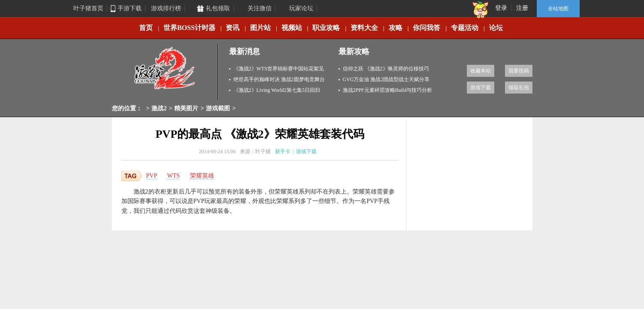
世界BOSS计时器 (189, 28)
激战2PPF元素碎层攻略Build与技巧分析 (388, 90)
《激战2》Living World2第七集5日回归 (277, 90)
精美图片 (186, 108)
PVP (152, 176)
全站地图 (558, 9)
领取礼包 (519, 88)
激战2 (159, 108)
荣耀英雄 (202, 176)
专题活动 (465, 28)
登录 (501, 8)
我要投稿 (519, 71)
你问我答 (426, 28)
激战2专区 (165, 72)
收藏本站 (481, 71)
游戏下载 (481, 88)
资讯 (233, 28)
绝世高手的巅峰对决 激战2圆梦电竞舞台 (279, 79)
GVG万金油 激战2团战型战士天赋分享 (386, 79)
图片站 (260, 28)
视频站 (292, 28)
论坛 (496, 28)
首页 (146, 28)
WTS (173, 176)
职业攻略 (326, 28)
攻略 (396, 28)
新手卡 (283, 151)
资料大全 (364, 28)
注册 (522, 8)
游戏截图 (218, 108)
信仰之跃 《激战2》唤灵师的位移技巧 (386, 69)
